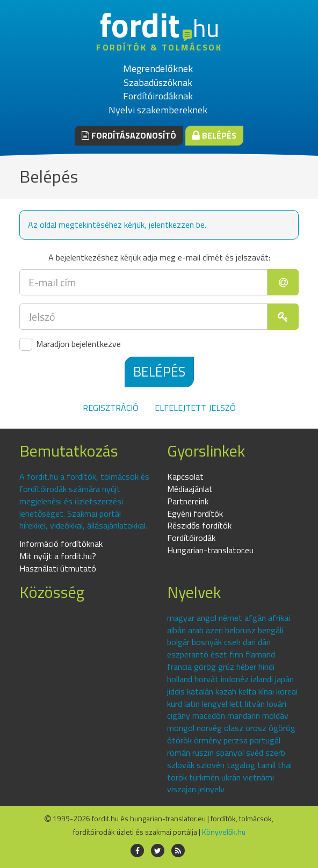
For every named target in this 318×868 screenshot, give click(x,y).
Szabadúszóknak (158, 82)
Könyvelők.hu (224, 832)
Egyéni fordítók (195, 513)
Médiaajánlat (190, 489)
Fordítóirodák (191, 538)
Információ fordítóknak (61, 544)
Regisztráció (111, 408)
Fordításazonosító (129, 135)
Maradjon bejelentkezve (70, 344)
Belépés (214, 135)
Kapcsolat (185, 476)
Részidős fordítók (199, 525)
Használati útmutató (58, 568)
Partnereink (188, 501)
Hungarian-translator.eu (210, 550)
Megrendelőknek (158, 68)
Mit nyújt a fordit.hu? (58, 556)
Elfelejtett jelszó (195, 408)
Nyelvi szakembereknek (158, 110)
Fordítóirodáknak (158, 96)
